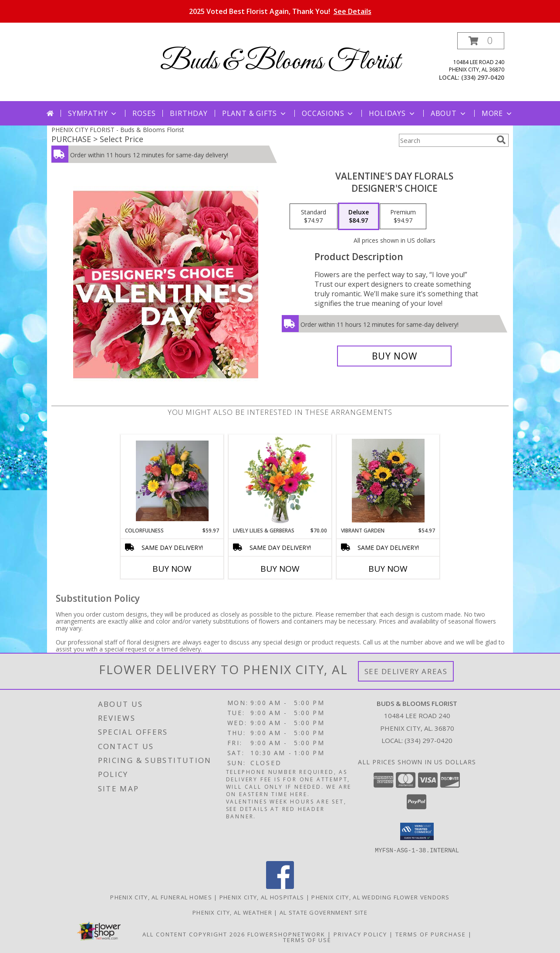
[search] (501, 140)
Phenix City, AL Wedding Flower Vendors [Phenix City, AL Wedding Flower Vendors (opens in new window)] (380, 897)
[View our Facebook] (280, 886)
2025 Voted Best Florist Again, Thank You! (280, 11)
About (449, 113)
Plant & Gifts (255, 113)
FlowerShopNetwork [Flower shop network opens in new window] (286, 934)
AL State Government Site (324, 912)
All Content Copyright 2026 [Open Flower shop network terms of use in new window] (194, 934)
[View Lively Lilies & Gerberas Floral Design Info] (280, 481)
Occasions (328, 113)
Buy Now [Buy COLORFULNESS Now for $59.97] (172, 569)
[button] (481, 41)
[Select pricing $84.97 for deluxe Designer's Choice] (359, 217)
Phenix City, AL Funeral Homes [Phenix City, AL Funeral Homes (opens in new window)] (161, 897)
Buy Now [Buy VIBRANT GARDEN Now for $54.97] (388, 569)
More (498, 113)
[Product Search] (446, 140)
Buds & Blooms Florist (280, 62)
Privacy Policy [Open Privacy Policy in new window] (360, 934)
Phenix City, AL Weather (232, 912)
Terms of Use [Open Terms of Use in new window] (307, 939)
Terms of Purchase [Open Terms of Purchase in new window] (431, 934)
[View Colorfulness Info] (172, 481)
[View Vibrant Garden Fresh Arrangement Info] (388, 481)
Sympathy (93, 113)
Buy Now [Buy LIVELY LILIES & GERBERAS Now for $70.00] (280, 569)
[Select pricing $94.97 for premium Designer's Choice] (403, 217)
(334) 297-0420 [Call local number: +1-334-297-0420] (483, 77)
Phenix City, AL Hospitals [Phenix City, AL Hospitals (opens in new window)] (262, 897)
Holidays (392, 113)
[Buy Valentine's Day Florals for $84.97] (394, 356)
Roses (144, 113)
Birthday (189, 113)
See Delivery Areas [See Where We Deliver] (406, 671)
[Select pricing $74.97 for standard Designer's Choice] (314, 217)
